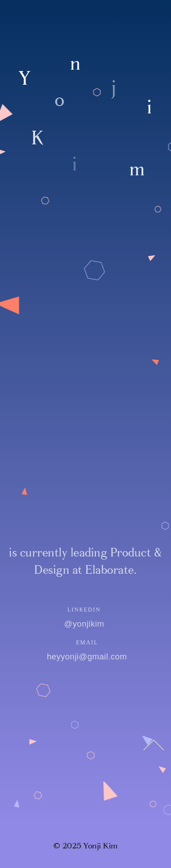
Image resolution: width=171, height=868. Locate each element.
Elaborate (110, 570)
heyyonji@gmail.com (88, 657)
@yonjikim (83, 624)
